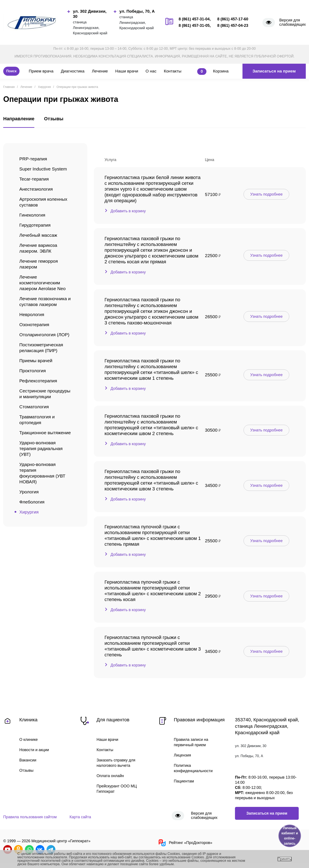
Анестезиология (36, 189)
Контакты (173, 71)
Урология (29, 492)
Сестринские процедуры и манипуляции (45, 394)
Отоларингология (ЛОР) (44, 335)
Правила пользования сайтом (30, 817)
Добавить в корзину (128, 211)
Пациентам (184, 781)
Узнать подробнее (266, 194)
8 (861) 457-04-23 (233, 26)
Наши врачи (127, 71)
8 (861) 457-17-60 (233, 19)
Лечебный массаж (38, 235)
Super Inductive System (43, 169)
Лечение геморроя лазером (39, 264)
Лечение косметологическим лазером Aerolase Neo (42, 283)
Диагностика (73, 71)
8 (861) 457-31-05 (194, 26)
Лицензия (182, 755)
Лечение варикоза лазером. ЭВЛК (38, 248)
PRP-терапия (33, 159)
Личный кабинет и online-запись (290, 836)
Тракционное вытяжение (45, 433)
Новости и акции (34, 750)
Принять (285, 859)
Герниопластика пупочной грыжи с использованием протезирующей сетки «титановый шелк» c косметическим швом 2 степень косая (153, 591)
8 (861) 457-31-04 (194, 19)
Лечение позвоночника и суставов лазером (45, 301)
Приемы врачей (36, 361)
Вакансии (28, 760)
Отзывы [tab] (54, 119)
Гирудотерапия (35, 225)
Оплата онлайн (110, 776)
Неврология (32, 314)
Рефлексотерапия (38, 381)
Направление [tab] (19, 119)
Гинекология (32, 215)
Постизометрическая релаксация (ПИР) (41, 348)
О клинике (29, 740)
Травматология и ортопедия (37, 420)
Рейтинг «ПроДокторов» (185, 843)
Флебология (32, 502)
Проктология (33, 371)
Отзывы (26, 770)
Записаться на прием (274, 71)
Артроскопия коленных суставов (43, 202)
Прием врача (41, 71)
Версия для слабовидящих (292, 22)
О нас (151, 71)
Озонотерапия (34, 325)
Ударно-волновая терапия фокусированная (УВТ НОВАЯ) (42, 473)
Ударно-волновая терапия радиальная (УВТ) (41, 448)
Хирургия (29, 512)
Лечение (100, 71)
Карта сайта (80, 817)
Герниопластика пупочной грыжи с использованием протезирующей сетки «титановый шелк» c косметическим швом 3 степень (153, 646)
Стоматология (34, 407)
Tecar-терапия (34, 179)
